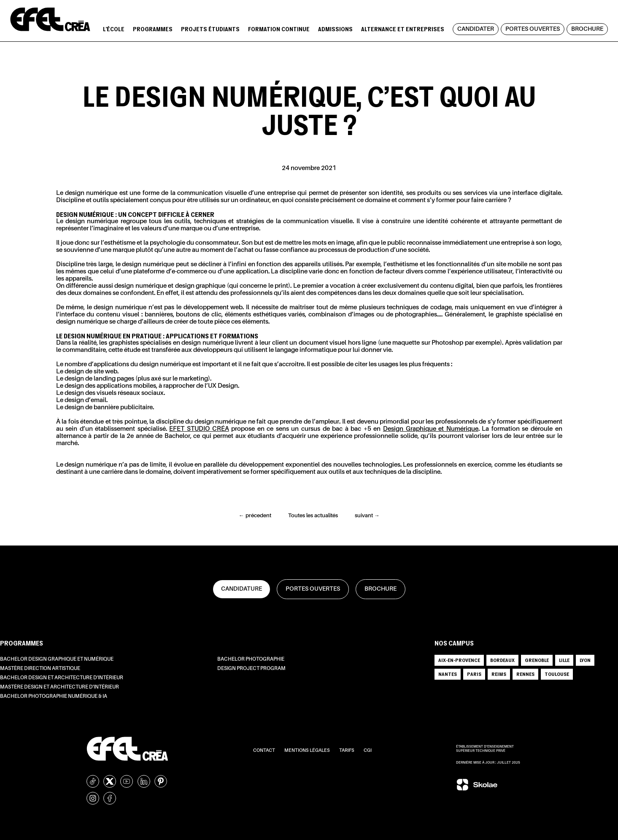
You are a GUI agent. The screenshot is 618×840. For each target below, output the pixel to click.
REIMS (499, 674)
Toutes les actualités (313, 516)
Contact (264, 751)
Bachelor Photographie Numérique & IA (54, 697)
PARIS (474, 674)
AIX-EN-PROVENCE (459, 660)
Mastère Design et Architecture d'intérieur (59, 687)
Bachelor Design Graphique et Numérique (57, 659)
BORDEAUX (502, 660)
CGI (368, 751)
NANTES (448, 674)
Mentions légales (308, 751)
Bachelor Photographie (251, 659)
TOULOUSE (557, 674)
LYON (585, 660)
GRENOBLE (537, 660)
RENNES (525, 674)
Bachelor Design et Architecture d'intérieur (62, 678)
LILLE (564, 660)
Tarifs (347, 751)
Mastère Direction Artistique (40, 669)
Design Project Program (251, 669)
